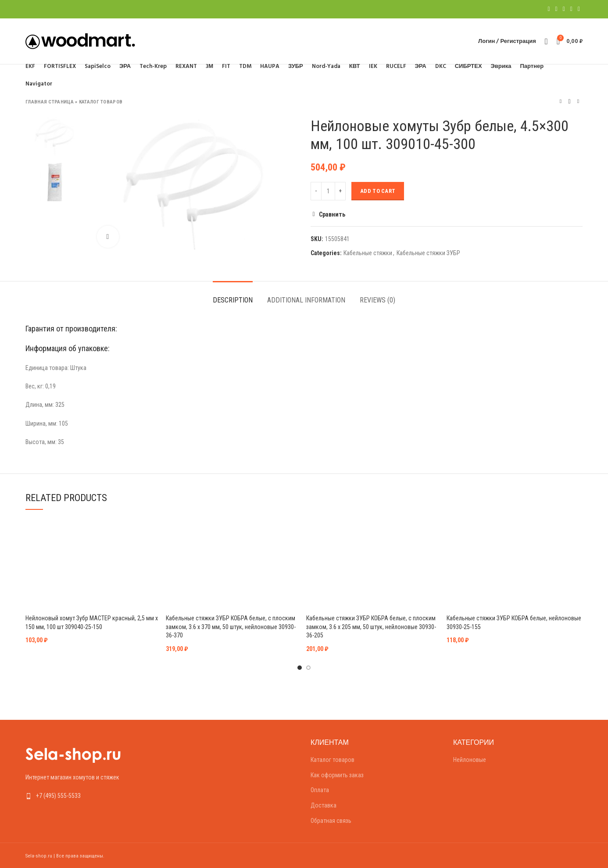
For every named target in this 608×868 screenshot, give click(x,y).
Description (233, 300)
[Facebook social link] (549, 9)
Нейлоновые (470, 760)
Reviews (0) (377, 300)
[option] (55, 137)
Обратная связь (331, 821)
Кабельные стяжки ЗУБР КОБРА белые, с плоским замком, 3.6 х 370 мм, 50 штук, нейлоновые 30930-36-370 (231, 627)
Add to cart (378, 191)
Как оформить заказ (337, 775)
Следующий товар (578, 101)
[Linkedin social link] (571, 9)
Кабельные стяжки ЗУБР (428, 253)
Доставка (324, 805)
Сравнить (332, 214)
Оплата (320, 790)
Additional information (306, 300)
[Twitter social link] (556, 9)
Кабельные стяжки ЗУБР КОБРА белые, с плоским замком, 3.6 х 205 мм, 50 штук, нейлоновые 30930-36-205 (371, 627)
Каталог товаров (101, 102)
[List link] (90, 796)
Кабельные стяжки (368, 253)
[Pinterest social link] (564, 9)
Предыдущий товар (561, 101)
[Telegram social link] (579, 9)
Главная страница (50, 102)
